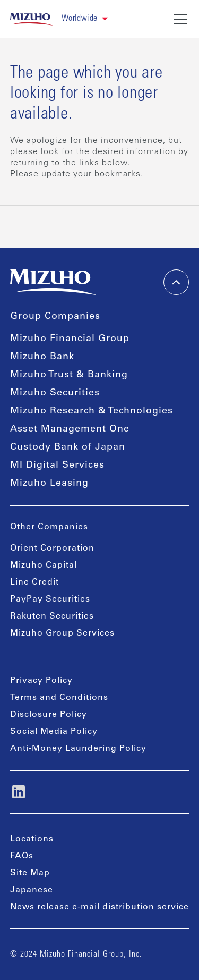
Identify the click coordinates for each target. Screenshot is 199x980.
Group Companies (55, 317)
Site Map (30, 873)
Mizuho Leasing (49, 484)
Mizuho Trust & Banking (69, 375)
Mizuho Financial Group (70, 339)
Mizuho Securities (55, 393)
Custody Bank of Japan (68, 447)
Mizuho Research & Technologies (92, 411)
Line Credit (34, 582)
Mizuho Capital (44, 565)
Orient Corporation (52, 548)
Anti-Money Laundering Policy (78, 749)
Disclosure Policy (49, 715)
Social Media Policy (54, 732)
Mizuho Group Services (62, 633)
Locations (32, 839)
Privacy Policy (41, 681)
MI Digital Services (57, 466)
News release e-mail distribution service (99, 907)
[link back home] (32, 19)
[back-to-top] (176, 282)
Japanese (32, 890)
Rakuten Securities (52, 616)
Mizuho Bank (42, 357)
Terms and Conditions (59, 698)
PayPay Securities (50, 599)
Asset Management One (70, 429)
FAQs (22, 856)
